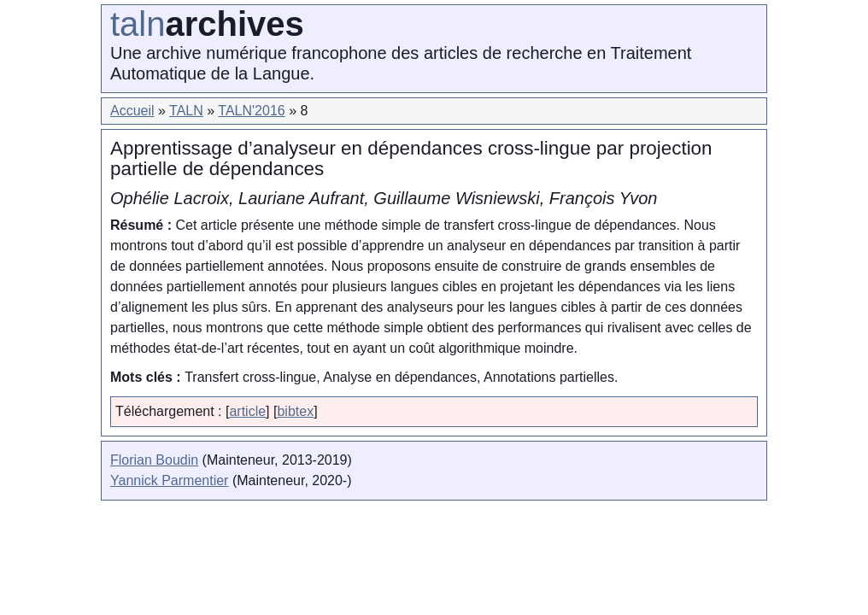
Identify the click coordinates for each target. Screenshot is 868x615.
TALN (186, 111)
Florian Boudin (154, 460)
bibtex (295, 411)
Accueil (132, 111)
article (247, 411)
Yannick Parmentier (169, 480)
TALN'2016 (251, 111)
